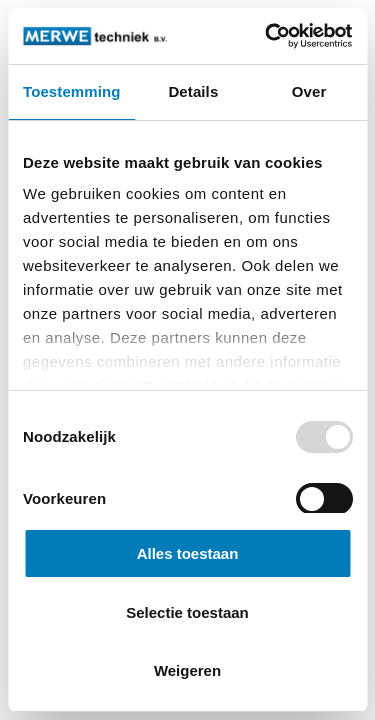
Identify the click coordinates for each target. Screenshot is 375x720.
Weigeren (187, 670)
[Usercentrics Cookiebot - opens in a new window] (267, 36)
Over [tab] (309, 91)
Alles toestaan (188, 553)
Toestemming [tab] (72, 91)
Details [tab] (193, 91)
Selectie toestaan (187, 612)
